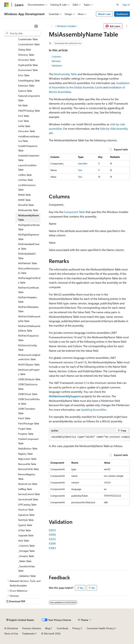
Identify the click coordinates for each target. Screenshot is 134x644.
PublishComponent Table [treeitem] (28, 441)
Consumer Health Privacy (100, 628)
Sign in (126, 5)
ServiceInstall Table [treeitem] (28, 499)
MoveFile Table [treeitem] (26, 205)
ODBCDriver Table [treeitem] (28, 394)
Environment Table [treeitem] (28, 70)
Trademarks (28, 633)
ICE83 (52, 548)
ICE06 (52, 534)
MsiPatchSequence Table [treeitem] (28, 338)
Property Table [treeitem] (26, 434)
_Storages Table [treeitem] (26, 551)
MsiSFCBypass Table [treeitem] (29, 364)
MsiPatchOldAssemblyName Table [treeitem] (29, 328)
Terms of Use (11, 633)
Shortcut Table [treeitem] (26, 510)
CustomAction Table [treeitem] (29, 44)
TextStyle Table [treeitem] (26, 520)
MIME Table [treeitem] (24, 200)
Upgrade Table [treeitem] (26, 535)
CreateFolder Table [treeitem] (28, 39)
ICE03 (52, 530)
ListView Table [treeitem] (25, 180)
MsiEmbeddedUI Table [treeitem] (27, 256)
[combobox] (22, 33)
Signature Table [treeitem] (26, 515)
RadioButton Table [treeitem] (28, 449)
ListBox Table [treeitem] (25, 175)
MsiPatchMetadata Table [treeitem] (28, 309)
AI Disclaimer (11, 628)
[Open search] (118, 5)
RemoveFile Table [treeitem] (27, 464)
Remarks (56, 61)
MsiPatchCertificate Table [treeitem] (29, 290)
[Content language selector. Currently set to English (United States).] (20, 620)
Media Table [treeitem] (24, 195)
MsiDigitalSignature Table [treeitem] (29, 237)
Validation (57, 66)
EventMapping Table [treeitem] (29, 80)
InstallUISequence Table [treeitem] (28, 148)
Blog (48, 628)
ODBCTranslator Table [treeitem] (27, 411)
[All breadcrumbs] (52, 26)
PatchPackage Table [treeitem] (29, 423)
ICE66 (52, 543)
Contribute (62, 628)
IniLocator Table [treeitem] (27, 131)
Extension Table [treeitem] (26, 86)
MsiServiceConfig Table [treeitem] (27, 348)
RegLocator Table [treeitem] (27, 459)
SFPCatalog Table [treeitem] (27, 505)
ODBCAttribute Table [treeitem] (29, 379)
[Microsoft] (6, 5)
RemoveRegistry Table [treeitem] (27, 477)
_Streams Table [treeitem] (26, 556)
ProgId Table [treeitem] (25, 429)
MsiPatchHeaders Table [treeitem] (27, 300)
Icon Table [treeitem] (23, 121)
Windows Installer (66, 26)
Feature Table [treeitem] (25, 91)
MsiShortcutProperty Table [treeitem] (29, 372)
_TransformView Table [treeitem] (27, 569)
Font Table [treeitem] (24, 116)
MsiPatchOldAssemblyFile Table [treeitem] (29, 319)
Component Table (74, 212)
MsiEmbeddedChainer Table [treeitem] (29, 246)
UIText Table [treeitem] (24, 530)
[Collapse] (36, 26)
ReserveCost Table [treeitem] (28, 484)
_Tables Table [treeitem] (25, 561)
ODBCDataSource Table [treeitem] (28, 387)
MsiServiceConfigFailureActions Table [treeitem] (29, 357)
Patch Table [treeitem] (24, 418)
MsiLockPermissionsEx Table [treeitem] (29, 271)
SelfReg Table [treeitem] (25, 489)
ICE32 (52, 539)
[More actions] (127, 26)
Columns (56, 56)
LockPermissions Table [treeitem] (27, 187)
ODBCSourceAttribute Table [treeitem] (29, 401)
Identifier (83, 163)
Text (80, 170)
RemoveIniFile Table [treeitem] (28, 469)
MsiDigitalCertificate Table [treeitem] (29, 227)
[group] (89, 437)
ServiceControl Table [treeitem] (29, 494)
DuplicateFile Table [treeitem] (28, 65)
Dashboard (122, 14)
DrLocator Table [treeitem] (27, 60)
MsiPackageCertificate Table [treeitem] (29, 280)
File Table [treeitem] (23, 105)
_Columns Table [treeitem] (26, 546)
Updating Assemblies (94, 410)
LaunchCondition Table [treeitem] (27, 167)
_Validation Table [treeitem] (27, 576)
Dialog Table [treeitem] (25, 50)
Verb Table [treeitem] (24, 541)
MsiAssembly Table (65, 74)
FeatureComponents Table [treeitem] (29, 98)
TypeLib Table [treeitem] (25, 525)
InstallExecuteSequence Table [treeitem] (29, 139)
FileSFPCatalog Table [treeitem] (29, 111)
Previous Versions (32, 628)
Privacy (76, 628)
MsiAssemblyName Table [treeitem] (29, 218)
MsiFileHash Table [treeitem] (27, 263)
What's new (104, 14)
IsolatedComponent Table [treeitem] (29, 158)
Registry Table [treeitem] (25, 454)
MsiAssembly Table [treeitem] (28, 210)
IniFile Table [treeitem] (24, 126)
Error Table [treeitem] (24, 75)
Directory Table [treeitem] (26, 55)
